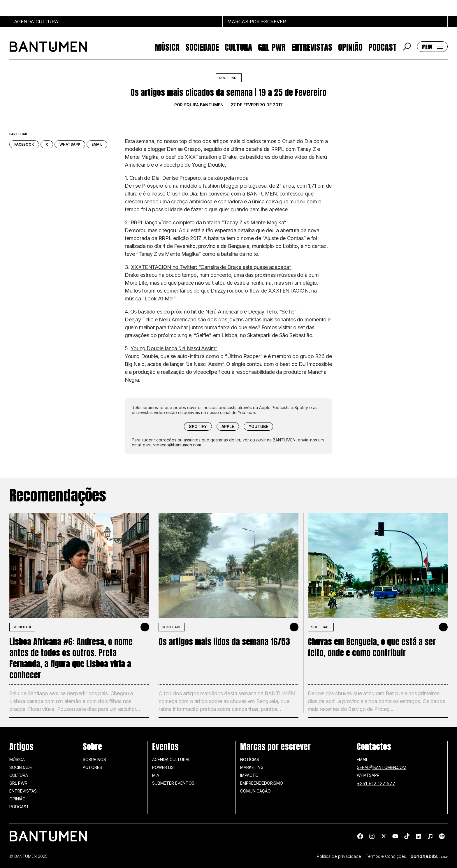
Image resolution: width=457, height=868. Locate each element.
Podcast (383, 47)
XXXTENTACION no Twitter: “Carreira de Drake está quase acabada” (211, 267)
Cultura (238, 47)
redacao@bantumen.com (177, 445)
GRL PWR (272, 47)
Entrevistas (312, 47)
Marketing (252, 767)
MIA (156, 775)
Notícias (250, 759)
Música (167, 47)
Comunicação (255, 791)
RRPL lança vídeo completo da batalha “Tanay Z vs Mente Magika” (208, 222)
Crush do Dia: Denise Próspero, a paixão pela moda (189, 178)
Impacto (249, 775)
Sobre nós (94, 759)
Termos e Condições (386, 856)
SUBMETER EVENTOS (173, 783)
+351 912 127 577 (376, 784)
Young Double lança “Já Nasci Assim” (174, 348)
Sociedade (202, 47)
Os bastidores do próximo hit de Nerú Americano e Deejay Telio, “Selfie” (213, 312)
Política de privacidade (339, 856)
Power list (164, 767)
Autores (92, 767)
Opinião (350, 47)
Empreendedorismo (262, 783)
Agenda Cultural (171, 759)
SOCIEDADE (22, 627)
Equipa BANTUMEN (204, 105)
